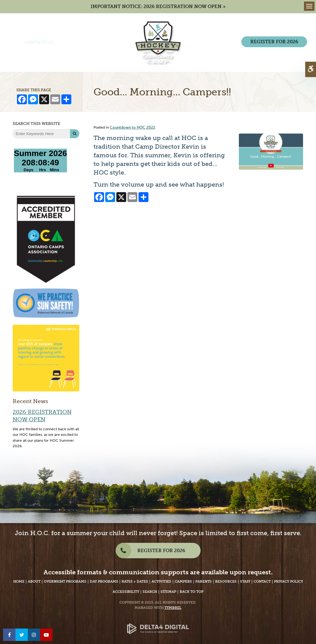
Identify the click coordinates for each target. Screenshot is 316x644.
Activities (161, 582)
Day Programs (104, 582)
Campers (183, 582)
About (34, 582)
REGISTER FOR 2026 (274, 42)
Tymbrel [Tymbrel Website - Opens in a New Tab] (173, 608)
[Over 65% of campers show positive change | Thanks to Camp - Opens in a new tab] (46, 358)
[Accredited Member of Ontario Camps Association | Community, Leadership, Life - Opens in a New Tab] (46, 239)
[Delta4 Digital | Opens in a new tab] (158, 624)
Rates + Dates (135, 582)
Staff (245, 582)
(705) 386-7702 (71, 42)
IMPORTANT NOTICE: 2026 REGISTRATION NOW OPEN (156, 6)
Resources (226, 582)
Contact (262, 582)
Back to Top (191, 592)
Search (150, 592)
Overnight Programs (65, 582)
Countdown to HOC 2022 (133, 127)
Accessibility (126, 592)
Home (19, 582)
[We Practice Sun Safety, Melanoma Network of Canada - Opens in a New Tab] (46, 303)
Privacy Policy (289, 582)
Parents (204, 582)
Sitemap (168, 592)
